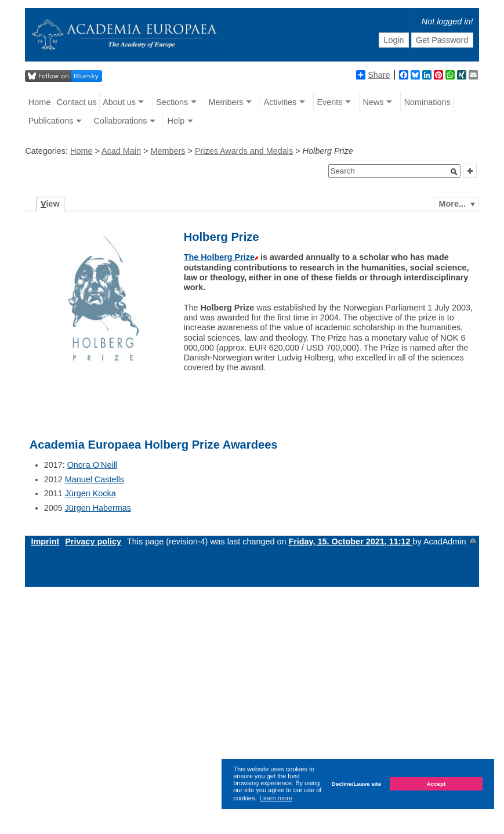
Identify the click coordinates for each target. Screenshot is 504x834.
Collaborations (120, 121)
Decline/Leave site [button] (357, 784)
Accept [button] (436, 784)
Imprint (45, 541)
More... (452, 204)
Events (329, 102)
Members (226, 102)
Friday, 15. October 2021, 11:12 (350, 541)
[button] (454, 172)
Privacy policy (93, 541)
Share (373, 75)
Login (394, 40)
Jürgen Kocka (90, 493)
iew (50, 204)
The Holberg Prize (219, 257)
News (374, 102)
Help (176, 121)
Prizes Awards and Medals (244, 151)
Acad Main (121, 151)
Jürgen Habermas (98, 508)
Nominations (427, 102)
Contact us (77, 102)
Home (39, 102)
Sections (172, 102)
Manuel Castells (95, 479)
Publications (51, 121)
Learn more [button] (276, 798)
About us (119, 102)
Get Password (442, 40)
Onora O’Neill (92, 465)
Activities (280, 102)
